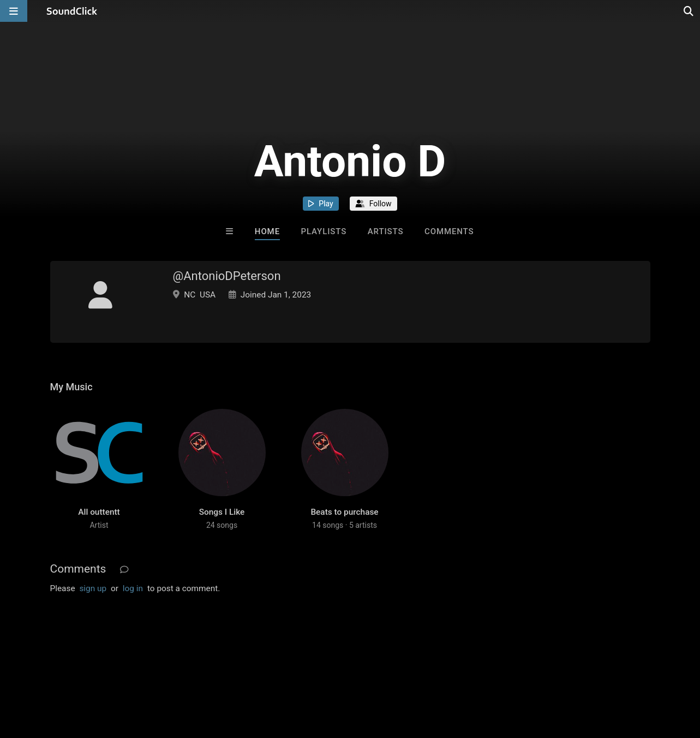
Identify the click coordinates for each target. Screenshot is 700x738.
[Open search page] (689, 11)
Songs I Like (222, 512)
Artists (386, 231)
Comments (449, 231)
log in (133, 588)
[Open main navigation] (14, 11)
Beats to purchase (344, 512)
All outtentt (99, 512)
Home (267, 231)
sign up (93, 588)
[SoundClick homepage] (72, 11)
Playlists (324, 231)
